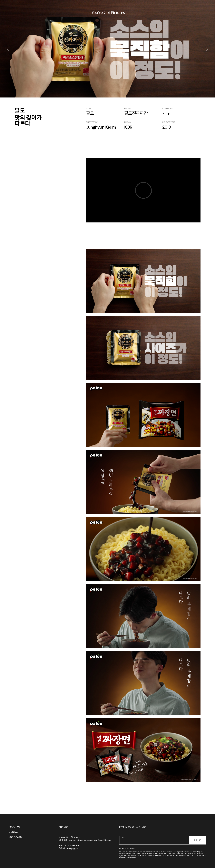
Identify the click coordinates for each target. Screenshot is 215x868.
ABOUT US (14, 827)
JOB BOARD (15, 837)
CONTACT (14, 832)
